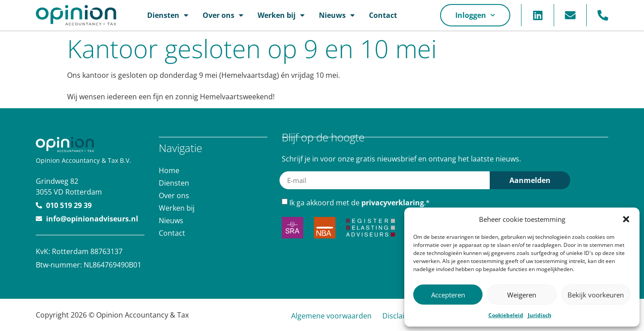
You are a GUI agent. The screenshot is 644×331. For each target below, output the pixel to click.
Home (169, 170)
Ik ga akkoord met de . (360, 202)
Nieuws (337, 15)
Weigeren (522, 295)
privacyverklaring (393, 202)
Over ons (223, 15)
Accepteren (448, 295)
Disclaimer (400, 316)
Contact (383, 15)
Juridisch (540, 315)
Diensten (168, 15)
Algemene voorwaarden (331, 316)
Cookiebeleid (506, 315)
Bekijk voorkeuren (596, 295)
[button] (626, 219)
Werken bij (281, 15)
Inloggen (475, 15)
